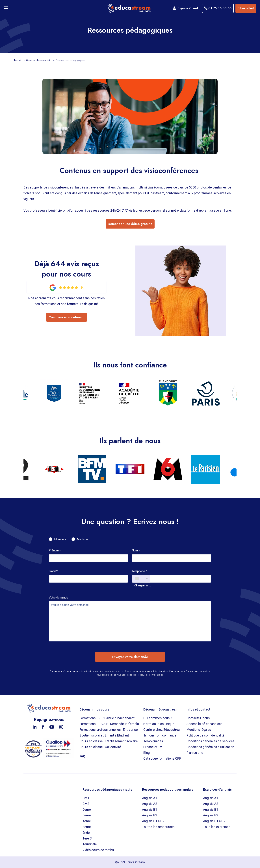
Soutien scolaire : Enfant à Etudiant (104, 735)
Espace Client (186, 8)
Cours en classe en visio (39, 60)
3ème (87, 827)
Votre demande (58, 598)
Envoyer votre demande (130, 657)
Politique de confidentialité (150, 675)
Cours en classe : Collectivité (100, 747)
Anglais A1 (150, 798)
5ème (87, 815)
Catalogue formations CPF (162, 758)
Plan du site (195, 753)
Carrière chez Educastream (163, 730)
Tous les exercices (217, 827)
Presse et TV (153, 747)
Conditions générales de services (211, 741)
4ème (87, 821)
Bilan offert (246, 8)
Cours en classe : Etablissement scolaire (109, 741)
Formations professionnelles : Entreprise (109, 730)
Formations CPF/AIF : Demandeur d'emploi (110, 724)
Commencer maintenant (67, 317)
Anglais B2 (150, 815)
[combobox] (141, 579)
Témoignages (153, 741)
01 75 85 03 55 (218, 8)
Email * (53, 571)
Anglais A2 (150, 804)
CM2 (86, 804)
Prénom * (55, 550)
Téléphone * (139, 571)
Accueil (18, 60)
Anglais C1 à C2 (153, 821)
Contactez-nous (198, 718)
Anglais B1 (150, 809)
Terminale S (91, 844)
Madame (82, 539)
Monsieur (60, 539)
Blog (147, 753)
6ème (87, 809)
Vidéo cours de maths (98, 850)
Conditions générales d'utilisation (210, 747)
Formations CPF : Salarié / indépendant (107, 718)
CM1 (86, 798)
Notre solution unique (159, 724)
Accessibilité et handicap (204, 724)
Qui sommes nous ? (158, 718)
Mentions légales (199, 730)
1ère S (87, 838)
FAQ (82, 756)
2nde (86, 833)
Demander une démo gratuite (130, 224)
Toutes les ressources (158, 827)
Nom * (136, 550)
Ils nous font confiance (160, 735)
